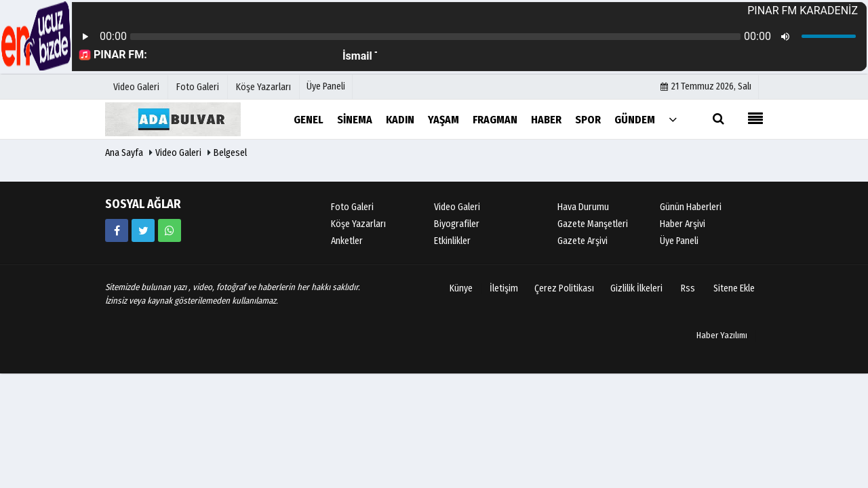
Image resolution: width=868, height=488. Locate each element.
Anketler (347, 241)
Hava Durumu (583, 207)
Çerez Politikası (564, 288)
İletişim (504, 288)
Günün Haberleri (691, 207)
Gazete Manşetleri (593, 224)
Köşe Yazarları (358, 224)
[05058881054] (170, 230)
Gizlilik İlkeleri (636, 288)
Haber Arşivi (683, 224)
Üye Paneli (326, 86)
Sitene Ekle (734, 288)
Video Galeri (178, 153)
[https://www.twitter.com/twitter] (143, 230)
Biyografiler (457, 224)
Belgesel (230, 153)
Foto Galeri (352, 207)
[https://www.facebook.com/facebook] (117, 230)
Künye (461, 288)
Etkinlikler (452, 241)
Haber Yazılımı (722, 335)
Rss (688, 288)
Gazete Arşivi (583, 241)
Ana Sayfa (124, 153)
